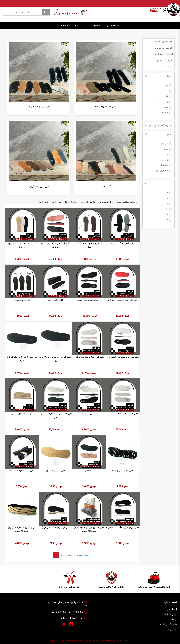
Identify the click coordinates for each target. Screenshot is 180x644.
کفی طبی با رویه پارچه (164, 54)
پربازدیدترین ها (106, 202)
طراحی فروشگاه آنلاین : (70, 641)
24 (167, 193)
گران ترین (44, 202)
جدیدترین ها (71, 202)
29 (167, 220)
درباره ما (64, 26)
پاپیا (167, 86)
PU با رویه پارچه (162, 171)
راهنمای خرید (171, 609)
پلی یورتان (164, 160)
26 (167, 204)
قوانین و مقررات (170, 614)
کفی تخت (169, 67)
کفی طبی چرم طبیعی (164, 61)
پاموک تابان (164, 102)
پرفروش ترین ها (88, 202)
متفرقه (166, 113)
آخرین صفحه (82, 555)
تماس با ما (80, 26)
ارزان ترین (57, 202)
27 (167, 209)
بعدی (69, 555)
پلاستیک (165, 165)
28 (167, 215)
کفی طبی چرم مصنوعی (163, 48)
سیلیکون (165, 144)
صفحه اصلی (114, 26)
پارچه (166, 149)
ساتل (166, 107)
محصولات (96, 26)
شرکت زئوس (55, 641)
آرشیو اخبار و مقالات (168, 624)
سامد (166, 91)
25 (167, 198)
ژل (167, 154)
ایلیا (167, 96)
